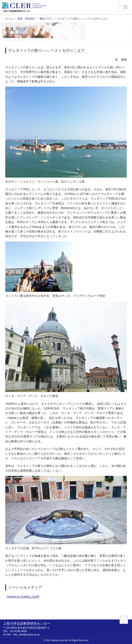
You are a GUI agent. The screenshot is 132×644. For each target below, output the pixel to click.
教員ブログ (46, 19)
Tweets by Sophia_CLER (23, 597)
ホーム (9, 19)
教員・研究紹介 (26, 19)
